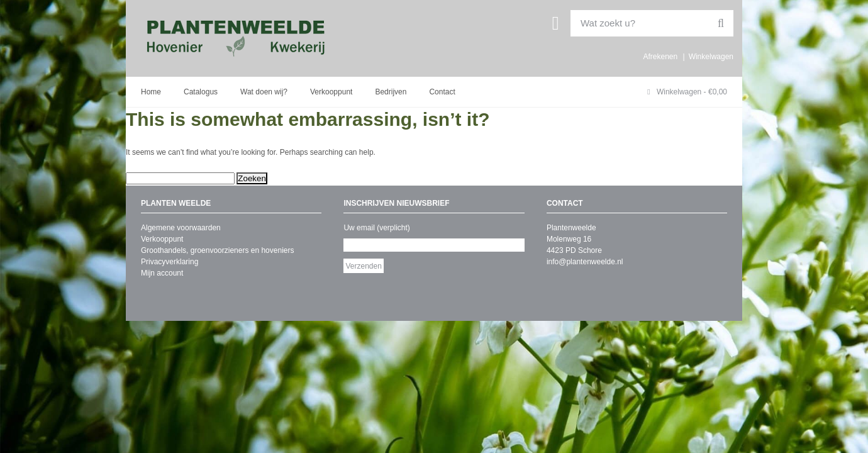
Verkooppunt (331, 92)
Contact (442, 92)
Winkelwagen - (687, 92)
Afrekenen (660, 57)
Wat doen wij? (264, 92)
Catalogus (201, 92)
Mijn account (162, 273)
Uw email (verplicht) (376, 228)
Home (151, 92)
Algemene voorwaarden (181, 228)
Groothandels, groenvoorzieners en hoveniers (217, 250)
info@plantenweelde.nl (585, 262)
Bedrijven (391, 92)
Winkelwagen (711, 57)
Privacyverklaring (170, 262)
